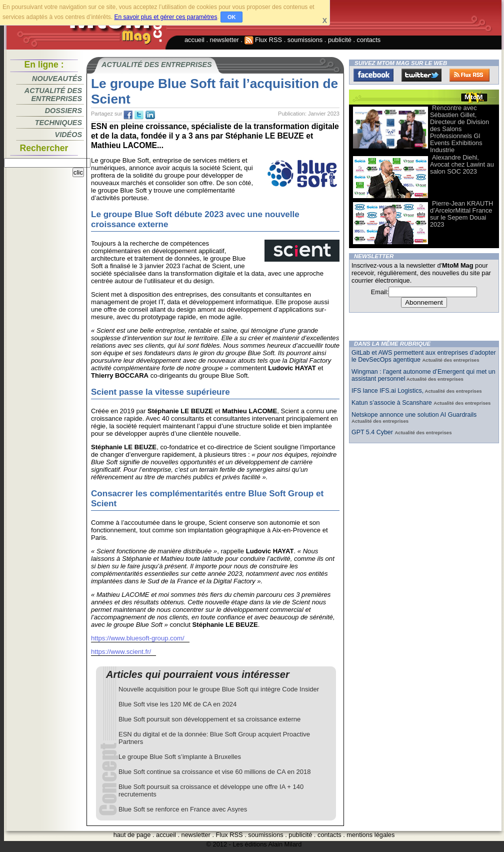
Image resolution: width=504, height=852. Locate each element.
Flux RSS (263, 40)
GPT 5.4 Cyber (373, 432)
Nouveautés (57, 79)
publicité (340, 40)
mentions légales (370, 835)
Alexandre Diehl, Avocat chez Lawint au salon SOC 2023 (462, 164)
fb (128, 115)
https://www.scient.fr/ (121, 652)
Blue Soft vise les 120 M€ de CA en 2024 (177, 704)
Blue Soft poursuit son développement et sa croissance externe (209, 719)
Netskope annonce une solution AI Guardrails (414, 415)
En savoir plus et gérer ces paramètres (165, 17)
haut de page (132, 835)
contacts (369, 40)
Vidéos (68, 135)
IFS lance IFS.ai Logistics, (387, 391)
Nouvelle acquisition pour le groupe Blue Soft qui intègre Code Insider (219, 689)
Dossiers (63, 111)
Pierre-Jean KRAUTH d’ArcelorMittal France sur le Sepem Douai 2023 (461, 214)
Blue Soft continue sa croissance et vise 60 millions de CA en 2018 (214, 772)
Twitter (421, 75)
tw (139, 115)
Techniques (58, 123)
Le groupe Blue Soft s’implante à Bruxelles (180, 757)
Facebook (373, 75)
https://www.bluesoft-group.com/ (138, 638)
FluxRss (469, 75)
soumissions (305, 40)
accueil (194, 40)
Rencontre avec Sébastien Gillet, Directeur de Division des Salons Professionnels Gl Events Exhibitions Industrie (459, 129)
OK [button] (232, 17)
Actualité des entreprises (53, 95)
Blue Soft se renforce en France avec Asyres (183, 809)
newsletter (224, 40)
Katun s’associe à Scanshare (392, 403)
